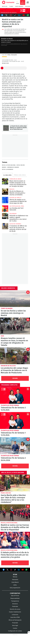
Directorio (15, 604)
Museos (12, 189)
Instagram (11, 15)
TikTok (15, 15)
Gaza (2, 336)
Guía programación (15, 588)
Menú (28, 2)
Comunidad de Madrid (13, 167)
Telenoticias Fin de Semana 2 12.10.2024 (15, 395)
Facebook (2, 15)
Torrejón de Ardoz (15, 179)
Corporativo (15, 593)
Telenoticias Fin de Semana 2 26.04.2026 (15, 446)
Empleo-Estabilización (15, 612)
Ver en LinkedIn (19, 570)
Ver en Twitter (7, 570)
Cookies (15, 628)
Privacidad (15, 623)
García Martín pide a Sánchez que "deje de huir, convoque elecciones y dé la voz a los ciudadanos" (15, 483)
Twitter (6, 15)
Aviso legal (15, 626)
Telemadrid (15, 580)
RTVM (15, 575)
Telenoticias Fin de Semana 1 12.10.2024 (15, 421)
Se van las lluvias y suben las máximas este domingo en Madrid (15, 299)
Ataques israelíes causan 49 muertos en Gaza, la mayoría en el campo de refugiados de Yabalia (15, 326)
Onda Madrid (19, 6)
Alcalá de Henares (15, 224)
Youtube (24, 15)
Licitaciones (15, 615)
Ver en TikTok (15, 570)
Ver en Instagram (11, 570)
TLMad (11, 6)
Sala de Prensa (15, 596)
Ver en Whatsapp (26, 570)
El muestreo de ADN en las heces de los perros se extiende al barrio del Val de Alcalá (5, 226)
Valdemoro (13, 214)
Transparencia (15, 601)
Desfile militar (21, 165)
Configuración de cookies (15, 631)
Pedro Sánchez (6, 493)
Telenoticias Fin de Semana (10, 405)
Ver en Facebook (4, 570)
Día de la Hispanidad (8, 169)
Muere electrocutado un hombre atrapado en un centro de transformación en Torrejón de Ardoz (5, 181)
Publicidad (15, 607)
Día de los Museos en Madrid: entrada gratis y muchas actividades (5, 192)
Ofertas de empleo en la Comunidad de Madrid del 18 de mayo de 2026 (5, 200)
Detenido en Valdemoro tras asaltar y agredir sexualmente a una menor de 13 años (5, 216)
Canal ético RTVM (15, 617)
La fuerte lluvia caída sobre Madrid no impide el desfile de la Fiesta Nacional (6, 128)
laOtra (15, 585)
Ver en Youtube (23, 570)
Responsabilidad (15, 598)
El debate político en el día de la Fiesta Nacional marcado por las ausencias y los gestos (15, 540)
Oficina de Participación (15, 620)
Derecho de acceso (15, 609)
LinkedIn (19, 15)
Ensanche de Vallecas (8, 366)
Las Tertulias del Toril (17, 206)
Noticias (5, 6)
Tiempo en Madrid (7, 308)
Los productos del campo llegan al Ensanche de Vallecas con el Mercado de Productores (15, 356)
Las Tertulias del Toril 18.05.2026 (5, 209)
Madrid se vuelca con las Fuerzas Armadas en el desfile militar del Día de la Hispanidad (15, 513)
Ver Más (15, 378)
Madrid (4, 167)
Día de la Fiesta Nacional (9, 165)
